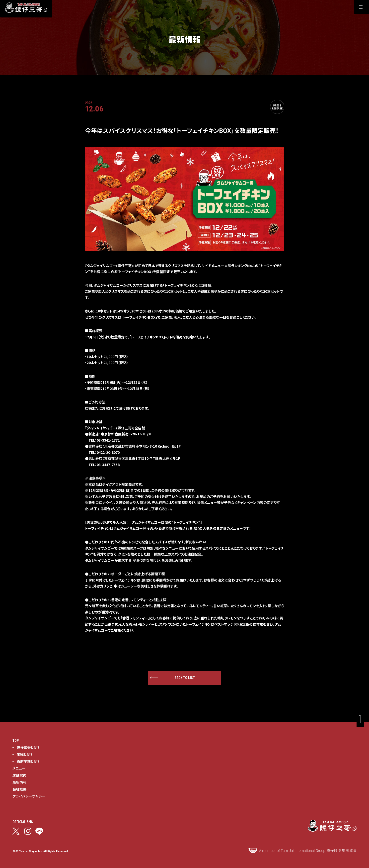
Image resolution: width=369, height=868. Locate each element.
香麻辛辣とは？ (28, 761)
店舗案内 (19, 775)
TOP (16, 741)
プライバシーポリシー (29, 796)
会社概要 (19, 789)
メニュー (19, 768)
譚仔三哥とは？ (28, 747)
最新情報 (19, 782)
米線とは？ (25, 754)
